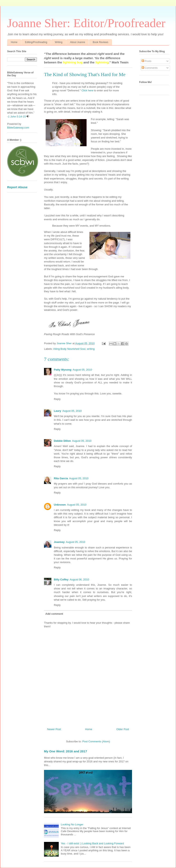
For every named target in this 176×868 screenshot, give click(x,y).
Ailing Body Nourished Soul (69, 349)
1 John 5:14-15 (17, 117)
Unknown (60, 505)
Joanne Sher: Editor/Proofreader (86, 23)
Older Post (123, 729)
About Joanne (78, 42)
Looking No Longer (72, 824)
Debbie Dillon (62, 441)
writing (91, 349)
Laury (57, 411)
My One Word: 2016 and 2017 (65, 751)
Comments (150, 68)
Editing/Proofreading (36, 42)
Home (14, 42)
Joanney (59, 542)
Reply (57, 399)
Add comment (54, 614)
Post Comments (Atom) (96, 741)
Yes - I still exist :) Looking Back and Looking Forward (92, 843)
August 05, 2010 (82, 370)
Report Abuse (17, 187)
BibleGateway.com (18, 128)
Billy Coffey (61, 580)
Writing (59, 42)
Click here (87, 90)
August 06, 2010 (80, 580)
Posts (147, 61)
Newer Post (54, 729)
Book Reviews (100, 42)
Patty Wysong (63, 370)
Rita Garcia (61, 478)
